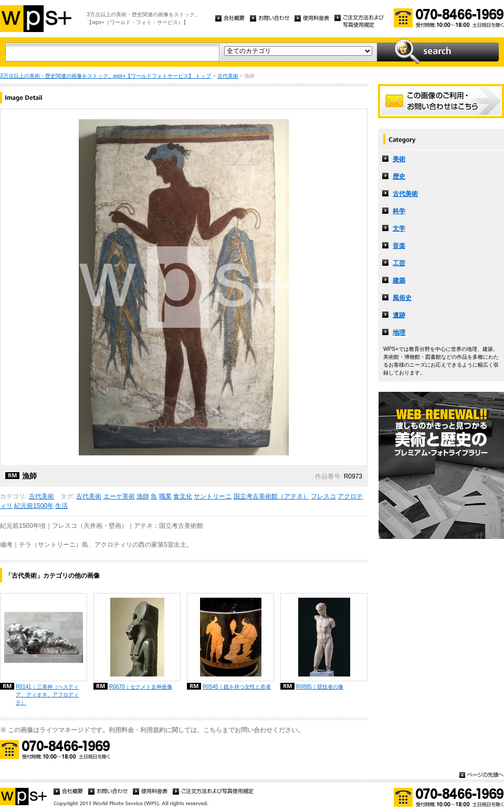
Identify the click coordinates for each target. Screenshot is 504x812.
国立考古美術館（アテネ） (271, 496)
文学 (399, 228)
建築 (399, 280)
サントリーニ (213, 496)
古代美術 (228, 76)
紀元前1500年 (34, 506)
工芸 (399, 263)
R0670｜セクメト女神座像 (141, 687)
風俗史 (402, 298)
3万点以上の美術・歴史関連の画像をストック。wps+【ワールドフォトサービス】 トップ (106, 76)
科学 (399, 211)
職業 (165, 496)
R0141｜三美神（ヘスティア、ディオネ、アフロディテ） (47, 695)
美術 (399, 159)
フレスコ (323, 496)
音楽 (399, 246)
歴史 (399, 176)
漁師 (143, 496)
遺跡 (399, 315)
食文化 (183, 496)
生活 (61, 506)
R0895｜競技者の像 (320, 687)
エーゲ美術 (119, 496)
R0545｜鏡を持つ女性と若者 (237, 687)
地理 (399, 332)
